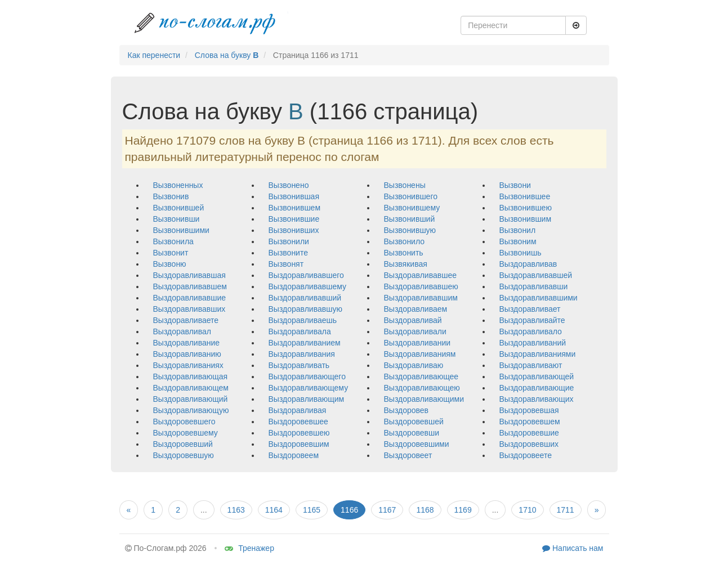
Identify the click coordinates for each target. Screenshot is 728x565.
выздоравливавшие (190, 298)
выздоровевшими (417, 444)
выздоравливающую (191, 410)
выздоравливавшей (536, 275)
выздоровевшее (298, 421)
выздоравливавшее (420, 275)
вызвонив (171, 196)
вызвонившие (294, 219)
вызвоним (518, 241)
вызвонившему (412, 208)
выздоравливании (417, 343)
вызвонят (286, 264)
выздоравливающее (421, 376)
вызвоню (170, 264)
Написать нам (573, 548)
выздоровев (407, 410)
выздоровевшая (529, 410)
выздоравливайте (532, 320)
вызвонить (404, 253)
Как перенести (154, 55)
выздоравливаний (533, 343)
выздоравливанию (187, 354)
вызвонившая (294, 196)
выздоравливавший (305, 298)
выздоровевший (183, 444)
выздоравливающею (422, 388)
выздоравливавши (534, 286)
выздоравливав (528, 264)
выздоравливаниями (538, 354)
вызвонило (405, 241)
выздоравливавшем (190, 286)
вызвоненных (178, 185)
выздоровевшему (186, 433)
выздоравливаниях (188, 365)
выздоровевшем (530, 421)
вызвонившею (526, 208)
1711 (566, 510)
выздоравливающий (191, 399)
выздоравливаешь (303, 320)
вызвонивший (410, 219)
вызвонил (518, 230)
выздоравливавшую (305, 309)
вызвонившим (526, 219)
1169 (463, 510)
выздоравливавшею (421, 286)
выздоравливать (299, 365)
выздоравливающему (309, 388)
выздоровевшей (414, 421)
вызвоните (288, 253)
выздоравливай (413, 320)
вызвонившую (410, 230)
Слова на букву (227, 55)
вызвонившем (295, 208)
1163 (236, 510)
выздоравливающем (191, 388)
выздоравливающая (191, 376)
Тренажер (249, 548)
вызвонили (289, 241)
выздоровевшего (184, 421)
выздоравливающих (537, 399)
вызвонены (405, 185)
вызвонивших (294, 230)
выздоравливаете (186, 320)
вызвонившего (411, 196)
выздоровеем (294, 455)
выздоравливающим (307, 399)
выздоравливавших (189, 309)
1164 (274, 510)
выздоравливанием (305, 343)
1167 (387, 510)
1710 (527, 510)
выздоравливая (298, 410)
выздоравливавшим (421, 298)
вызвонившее (525, 196)
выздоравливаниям (420, 354)
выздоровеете (526, 455)
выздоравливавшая (189, 275)
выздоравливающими (424, 399)
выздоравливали (415, 331)
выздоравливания (302, 354)
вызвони (515, 185)
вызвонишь (521, 253)
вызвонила (173, 241)
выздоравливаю (414, 365)
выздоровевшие (529, 433)
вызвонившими (181, 230)
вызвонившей (179, 208)
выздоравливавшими (539, 298)
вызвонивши (177, 219)
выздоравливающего (307, 376)
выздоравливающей (537, 376)
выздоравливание (187, 343)
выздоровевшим (299, 444)
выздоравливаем (416, 309)
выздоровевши (412, 433)
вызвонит (171, 253)
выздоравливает (530, 309)
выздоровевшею (299, 433)
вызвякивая (406, 264)
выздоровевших (529, 444)
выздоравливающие (537, 388)
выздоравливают (531, 365)
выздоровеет (408, 455)
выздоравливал (182, 331)
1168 (425, 510)
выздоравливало (531, 331)
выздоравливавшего (306, 275)
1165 (312, 510)
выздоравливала (300, 331)
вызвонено (289, 185)
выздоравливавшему (307, 286)
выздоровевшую (184, 455)
